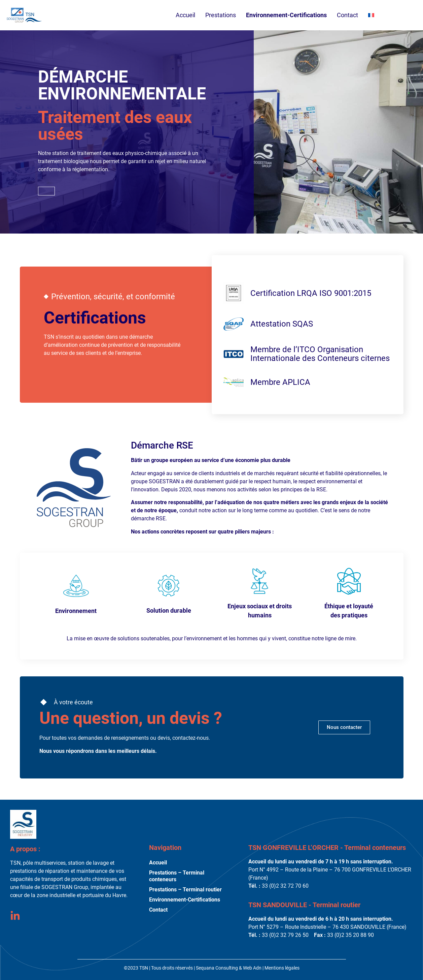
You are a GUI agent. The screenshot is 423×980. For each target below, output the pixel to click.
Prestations (221, 17)
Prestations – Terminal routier (185, 890)
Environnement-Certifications (286, 15)
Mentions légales (282, 968)
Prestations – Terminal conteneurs (177, 876)
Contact (347, 15)
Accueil (185, 15)
